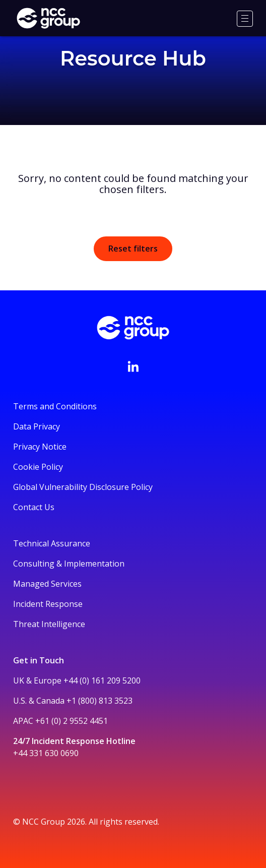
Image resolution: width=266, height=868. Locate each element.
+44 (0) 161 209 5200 (102, 680)
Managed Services (47, 584)
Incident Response (48, 604)
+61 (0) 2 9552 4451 (72, 721)
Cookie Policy (38, 467)
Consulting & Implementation (69, 564)
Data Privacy (37, 426)
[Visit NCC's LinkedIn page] (133, 366)
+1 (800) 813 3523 (99, 701)
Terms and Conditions (55, 406)
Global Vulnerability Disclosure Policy (83, 487)
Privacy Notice (40, 447)
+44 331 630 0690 (46, 753)
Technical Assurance (52, 543)
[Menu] (245, 19)
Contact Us (34, 507)
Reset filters (133, 249)
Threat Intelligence (49, 624)
